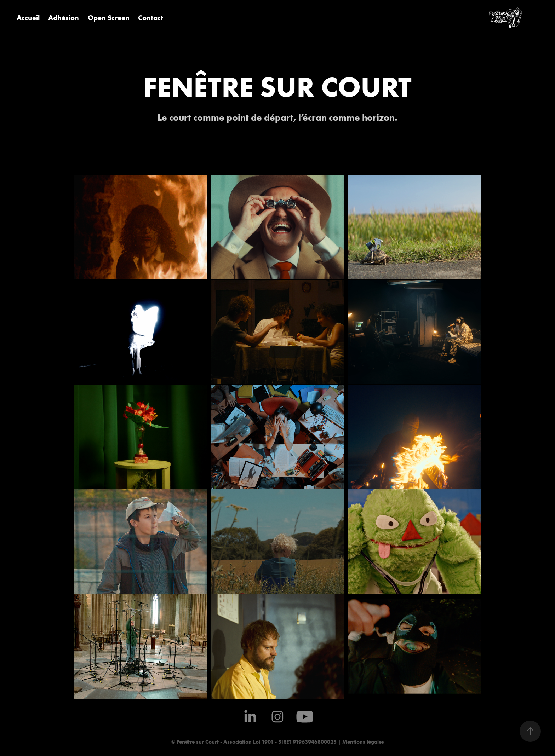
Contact (151, 18)
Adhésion (64, 18)
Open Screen (109, 18)
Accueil (28, 18)
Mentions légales (362, 742)
